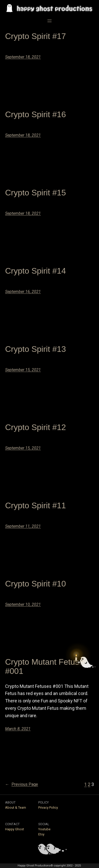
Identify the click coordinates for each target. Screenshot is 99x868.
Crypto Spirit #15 (35, 193)
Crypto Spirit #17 (35, 36)
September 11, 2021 (23, 526)
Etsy (41, 834)
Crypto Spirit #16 (35, 114)
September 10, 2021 (23, 604)
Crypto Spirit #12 (35, 427)
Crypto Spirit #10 (35, 584)
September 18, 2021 (23, 57)
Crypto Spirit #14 (35, 271)
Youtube (44, 829)
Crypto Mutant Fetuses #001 (46, 667)
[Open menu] (49, 21)
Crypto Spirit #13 (35, 349)
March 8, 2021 (18, 729)
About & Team (16, 807)
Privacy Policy (48, 807)
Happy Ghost (15, 829)
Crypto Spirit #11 (35, 505)
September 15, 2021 (23, 370)
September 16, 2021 (23, 292)
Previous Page (22, 784)
